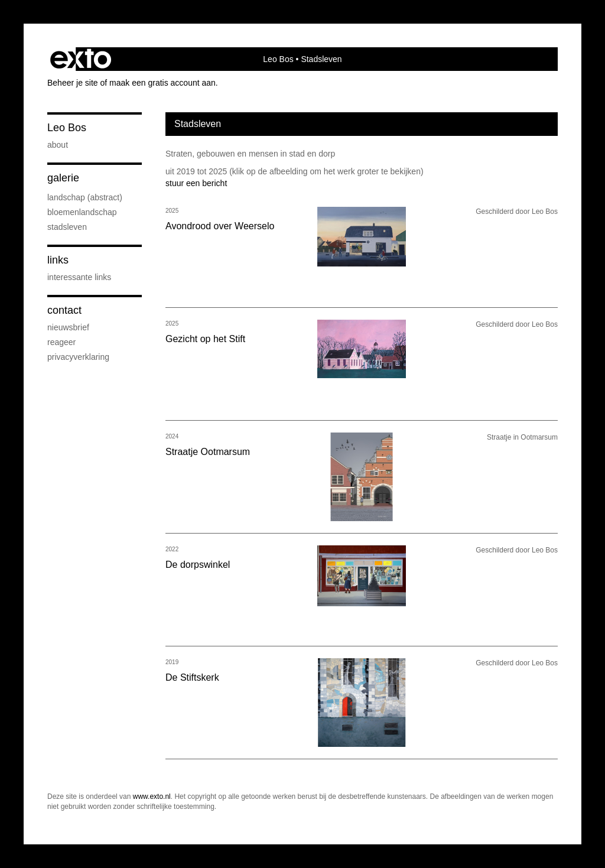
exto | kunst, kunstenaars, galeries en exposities (81, 59)
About (58, 145)
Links (58, 260)
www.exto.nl (152, 797)
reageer (61, 342)
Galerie (63, 178)
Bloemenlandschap (82, 212)
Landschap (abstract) (85, 197)
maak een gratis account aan (162, 83)
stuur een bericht (196, 183)
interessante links (79, 277)
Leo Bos (278, 59)
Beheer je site (73, 83)
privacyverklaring (78, 357)
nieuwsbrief (68, 327)
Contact (64, 310)
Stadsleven (67, 227)
